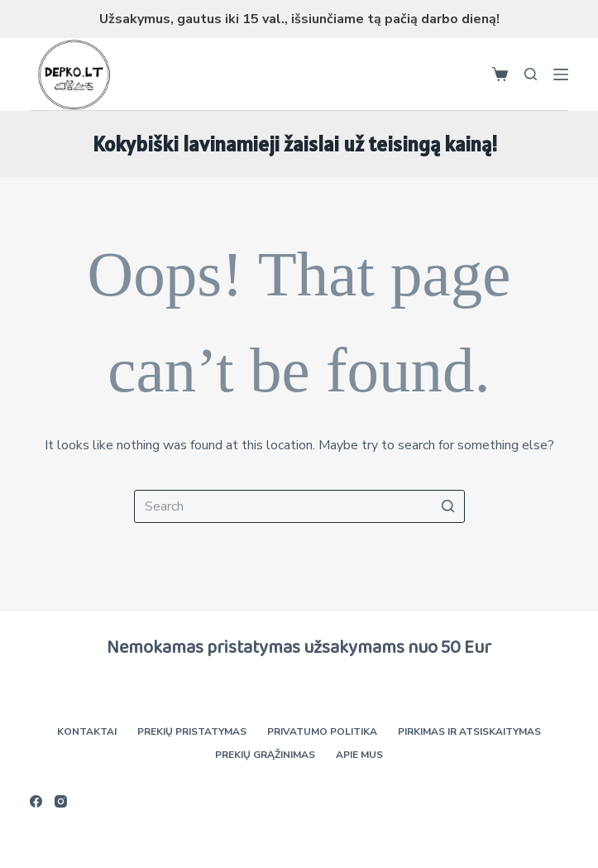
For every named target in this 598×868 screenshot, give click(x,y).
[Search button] (448, 506)
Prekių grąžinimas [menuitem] (265, 755)
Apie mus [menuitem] (359, 755)
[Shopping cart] (500, 74)
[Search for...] (299, 506)
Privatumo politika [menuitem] (322, 732)
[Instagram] (61, 801)
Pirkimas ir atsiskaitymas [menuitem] (469, 732)
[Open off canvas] (561, 74)
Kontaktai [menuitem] (87, 732)
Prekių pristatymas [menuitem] (192, 732)
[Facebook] (36, 801)
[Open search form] (531, 74)
